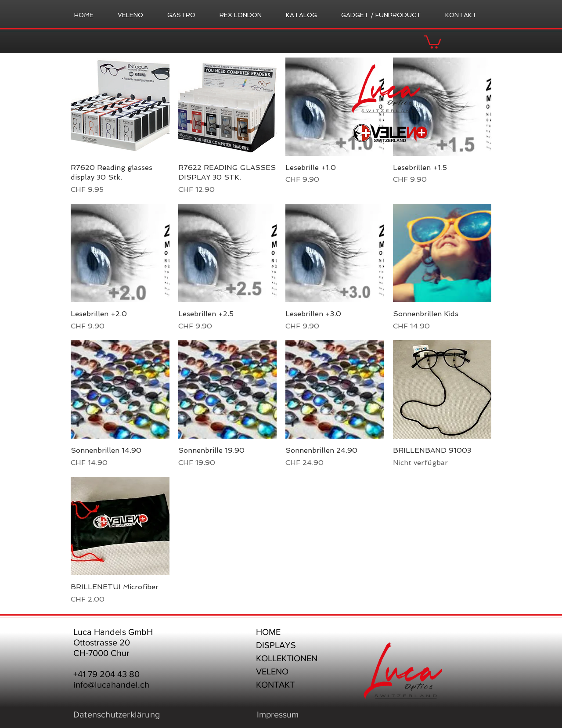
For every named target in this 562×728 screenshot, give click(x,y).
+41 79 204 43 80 (106, 674)
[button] (432, 41)
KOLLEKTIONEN (287, 658)
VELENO (272, 671)
